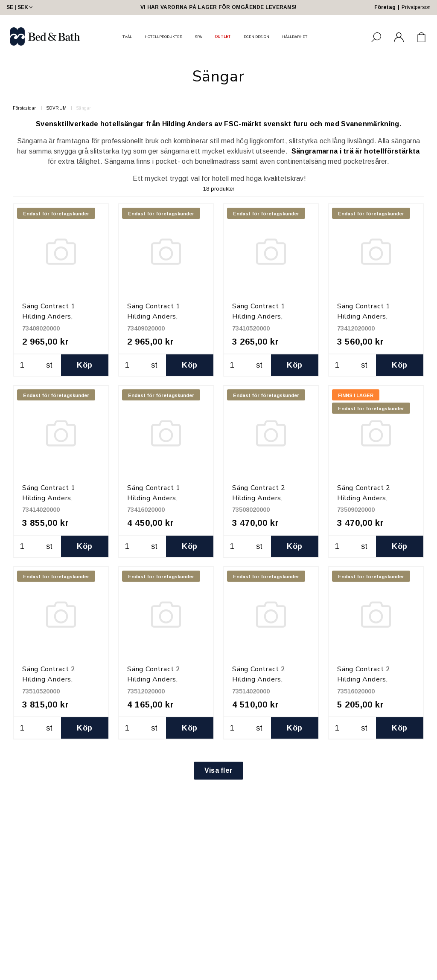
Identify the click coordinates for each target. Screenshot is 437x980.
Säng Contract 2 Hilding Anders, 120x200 (154, 679)
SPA (198, 37)
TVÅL (127, 37)
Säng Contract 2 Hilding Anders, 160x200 (364, 679)
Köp (84, 365)
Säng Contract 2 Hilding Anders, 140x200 (259, 679)
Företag (385, 7)
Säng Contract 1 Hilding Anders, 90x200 (154, 316)
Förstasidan (25, 108)
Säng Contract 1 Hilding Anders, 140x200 (49, 498)
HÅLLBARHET (295, 37)
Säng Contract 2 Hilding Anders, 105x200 (49, 679)
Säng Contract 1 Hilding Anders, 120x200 (364, 316)
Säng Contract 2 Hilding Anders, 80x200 (259, 498)
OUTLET (223, 37)
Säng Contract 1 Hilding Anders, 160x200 (154, 498)
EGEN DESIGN (256, 37)
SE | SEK (20, 7)
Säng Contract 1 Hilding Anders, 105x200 (259, 316)
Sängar (84, 108)
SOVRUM (57, 108)
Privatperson (416, 7)
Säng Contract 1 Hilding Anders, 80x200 (49, 316)
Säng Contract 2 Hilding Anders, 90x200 (364, 498)
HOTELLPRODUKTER (163, 37)
